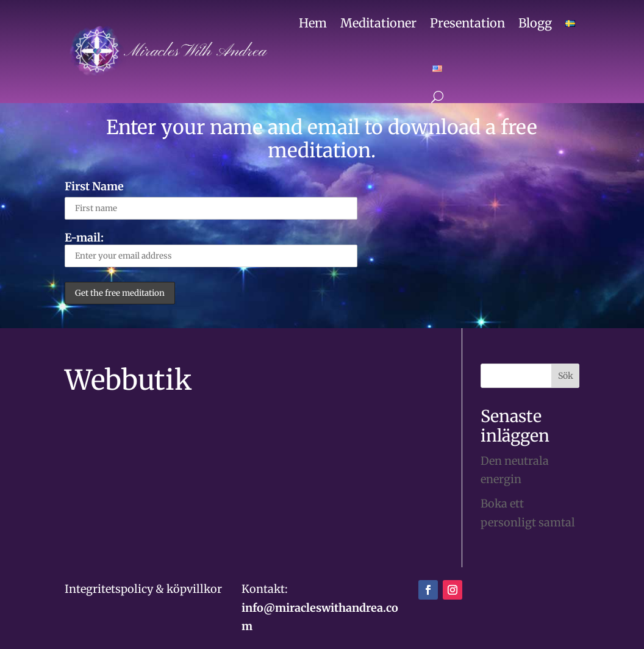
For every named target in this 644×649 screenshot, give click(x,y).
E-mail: (211, 249)
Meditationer (378, 23)
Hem (313, 23)
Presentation (467, 23)
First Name (94, 186)
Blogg (535, 23)
